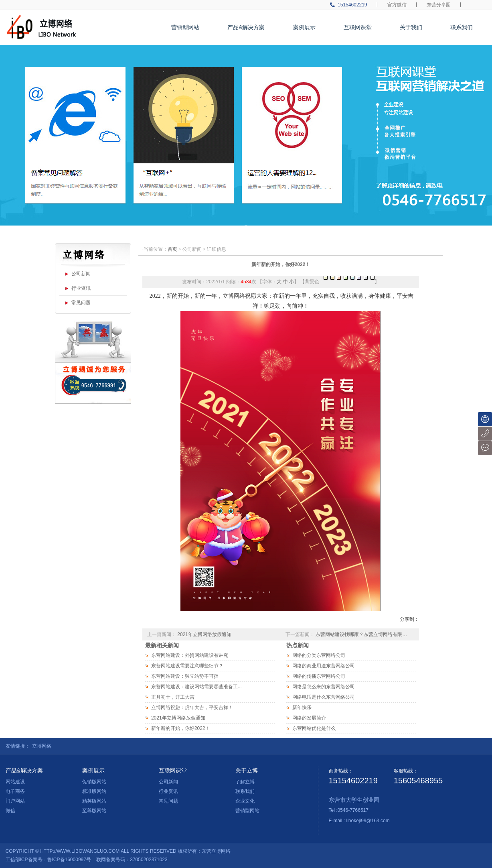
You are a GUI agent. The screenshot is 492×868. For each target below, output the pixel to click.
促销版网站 (94, 782)
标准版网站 (94, 791)
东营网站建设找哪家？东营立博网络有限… (361, 634)
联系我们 (462, 27)
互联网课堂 (358, 27)
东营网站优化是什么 (314, 728)
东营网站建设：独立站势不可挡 (185, 676)
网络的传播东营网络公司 (319, 676)
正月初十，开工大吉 (173, 697)
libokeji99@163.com (368, 821)
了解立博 (245, 782)
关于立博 (247, 770)
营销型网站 (185, 27)
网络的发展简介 (309, 718)
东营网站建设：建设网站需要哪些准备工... (196, 687)
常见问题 (81, 303)
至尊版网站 (94, 811)
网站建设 (15, 782)
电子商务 (15, 791)
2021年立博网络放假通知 (204, 634)
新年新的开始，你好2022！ (281, 264)
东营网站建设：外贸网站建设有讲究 (190, 655)
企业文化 (245, 801)
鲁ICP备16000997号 (69, 860)
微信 (10, 811)
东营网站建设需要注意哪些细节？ (187, 666)
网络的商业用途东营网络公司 (324, 666)
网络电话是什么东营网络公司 (324, 697)
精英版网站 (94, 801)
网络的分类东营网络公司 (319, 655)
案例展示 (304, 27)
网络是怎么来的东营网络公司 (324, 687)
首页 (172, 249)
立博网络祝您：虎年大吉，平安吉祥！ (192, 707)
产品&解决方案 (246, 27)
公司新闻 (81, 274)
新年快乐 (302, 707)
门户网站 (15, 801)
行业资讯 (81, 288)
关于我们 (411, 27)
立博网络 (42, 746)
